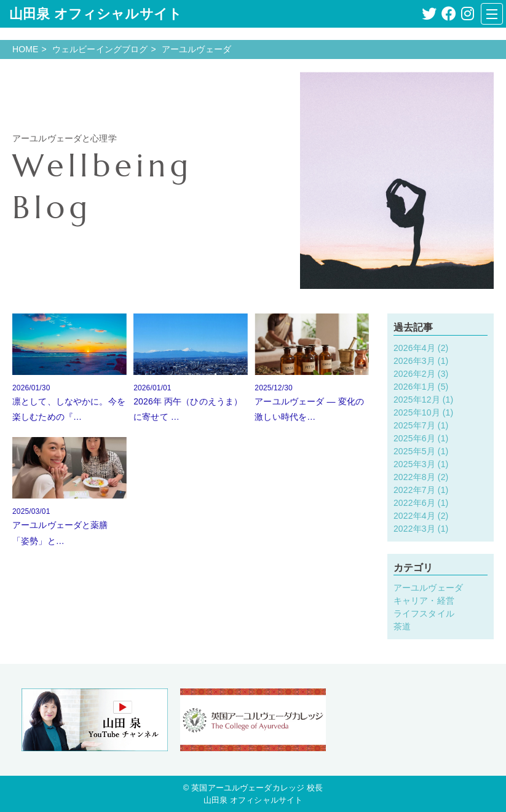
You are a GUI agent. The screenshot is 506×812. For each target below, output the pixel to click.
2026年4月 (414, 348)
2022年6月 (414, 503)
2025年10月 (417, 412)
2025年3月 (414, 464)
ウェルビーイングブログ (100, 49)
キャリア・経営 (424, 601)
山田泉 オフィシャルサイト (96, 14)
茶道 (402, 626)
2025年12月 (417, 400)
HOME (26, 49)
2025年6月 (414, 438)
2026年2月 (414, 374)
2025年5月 (414, 451)
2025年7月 (414, 425)
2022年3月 (414, 529)
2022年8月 (414, 477)
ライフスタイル (424, 613)
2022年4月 (414, 516)
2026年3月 (414, 361)
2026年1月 (414, 387)
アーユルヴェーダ (428, 588)
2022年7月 (414, 490)
